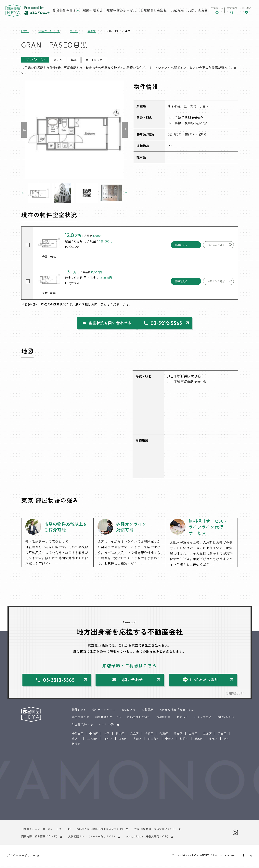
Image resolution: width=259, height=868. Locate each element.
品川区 (108, 741)
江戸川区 (92, 741)
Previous (24, 130)
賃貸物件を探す (61, 12)
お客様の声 (163, 719)
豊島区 (213, 741)
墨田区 (178, 736)
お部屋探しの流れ (143, 12)
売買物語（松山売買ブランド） (42, 838)
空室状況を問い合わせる (96, 323)
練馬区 (199, 741)
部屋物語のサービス (114, 12)
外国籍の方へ (81, 726)
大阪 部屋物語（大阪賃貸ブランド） (165, 831)
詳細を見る (181, 245)
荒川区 (207, 736)
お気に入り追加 (216, 245)
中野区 (170, 741)
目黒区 (123, 741)
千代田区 (78, 736)
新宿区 (120, 736)
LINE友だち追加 (205, 681)
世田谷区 (154, 741)
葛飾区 (76, 741)
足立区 (222, 736)
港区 (107, 736)
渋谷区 (149, 736)
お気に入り (129, 712)
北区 (226, 741)
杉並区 (184, 741)
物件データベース (104, 712)
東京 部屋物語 (17, 12)
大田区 (137, 741)
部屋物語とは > (236, 695)
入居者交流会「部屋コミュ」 (178, 712)
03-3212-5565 (170, 324)
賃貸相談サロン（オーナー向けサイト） (97, 838)
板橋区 (76, 746)
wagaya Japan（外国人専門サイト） (157, 838)
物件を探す (79, 712)
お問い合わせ (184, 12)
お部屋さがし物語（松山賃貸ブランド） (106, 831)
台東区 (164, 736)
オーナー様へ (107, 726)
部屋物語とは (87, 12)
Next (125, 130)
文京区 (135, 736)
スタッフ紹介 (203, 719)
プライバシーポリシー (21, 857)
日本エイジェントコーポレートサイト (46, 831)
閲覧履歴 (147, 712)
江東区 (193, 736)
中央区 (94, 736)
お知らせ (164, 12)
